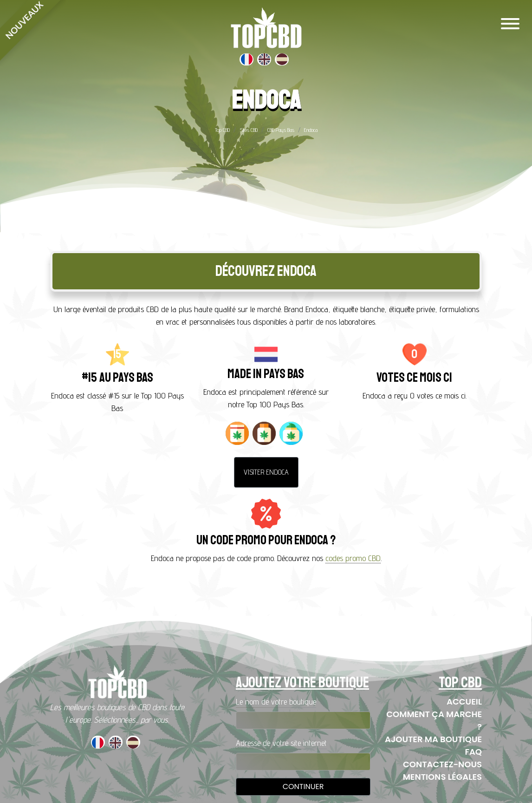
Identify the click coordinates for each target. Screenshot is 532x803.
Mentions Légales (442, 777)
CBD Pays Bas (281, 130)
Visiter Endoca (266, 472)
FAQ (473, 752)
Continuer (303, 787)
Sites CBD (249, 130)
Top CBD (222, 130)
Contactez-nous (442, 764)
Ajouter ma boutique (433, 739)
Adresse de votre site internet (281, 743)
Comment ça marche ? (434, 720)
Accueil (464, 702)
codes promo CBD (353, 558)
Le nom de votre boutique (276, 702)
